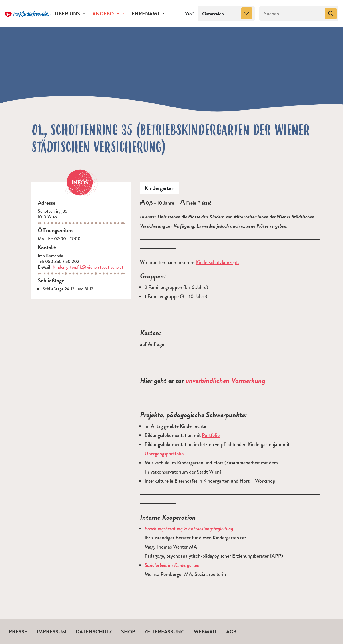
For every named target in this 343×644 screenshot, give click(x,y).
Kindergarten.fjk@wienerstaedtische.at (88, 267)
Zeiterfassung (164, 632)
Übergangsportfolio (164, 454)
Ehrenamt (146, 14)
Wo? (190, 14)
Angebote (106, 14)
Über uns (68, 14)
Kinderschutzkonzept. (217, 262)
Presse (18, 632)
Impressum (52, 632)
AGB (231, 632)
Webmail (205, 632)
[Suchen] (291, 14)
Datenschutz (94, 632)
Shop (128, 632)
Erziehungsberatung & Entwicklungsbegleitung (190, 529)
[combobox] (226, 14)
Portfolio (211, 435)
